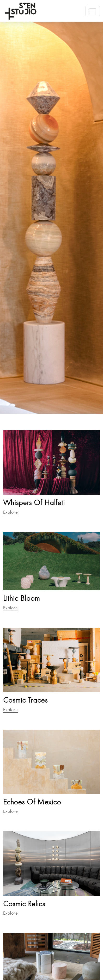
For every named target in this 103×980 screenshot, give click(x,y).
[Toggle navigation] (93, 11)
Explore (11, 512)
